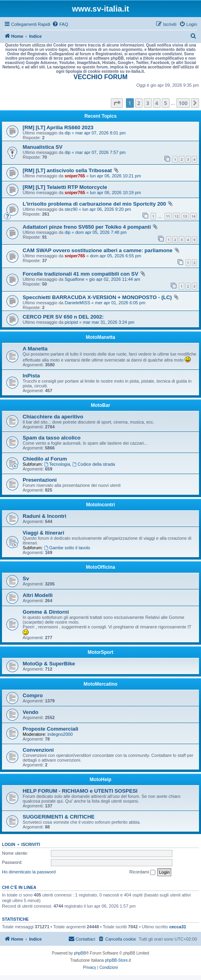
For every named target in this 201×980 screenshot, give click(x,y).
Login (9, 844)
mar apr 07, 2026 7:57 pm (101, 152)
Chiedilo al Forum (45, 459)
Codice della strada (94, 464)
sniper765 (75, 176)
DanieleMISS (77, 303)
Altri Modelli (38, 595)
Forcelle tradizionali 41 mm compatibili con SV (80, 274)
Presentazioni (40, 480)
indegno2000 (60, 734)
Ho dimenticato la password (29, 872)
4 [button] (157, 103)
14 (193, 216)
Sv (26, 578)
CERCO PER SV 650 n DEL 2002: (63, 317)
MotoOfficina (100, 567)
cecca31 (178, 927)
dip (68, 133)
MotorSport (101, 652)
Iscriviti (31, 844)
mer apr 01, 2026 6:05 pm (120, 303)
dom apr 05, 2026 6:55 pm (115, 256)
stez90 (71, 209)
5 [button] (165, 103)
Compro (33, 695)
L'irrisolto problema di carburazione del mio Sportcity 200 (94, 204)
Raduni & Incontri (44, 516)
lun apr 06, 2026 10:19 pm (115, 192)
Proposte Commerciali (50, 729)
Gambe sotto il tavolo (67, 548)
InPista (31, 376)
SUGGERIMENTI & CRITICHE (59, 817)
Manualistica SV (43, 147)
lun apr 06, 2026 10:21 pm (115, 176)
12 (176, 216)
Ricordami (143, 872)
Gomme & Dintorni (46, 612)
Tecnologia (57, 464)
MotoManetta (100, 337)
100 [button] (183, 103)
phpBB (80, 953)
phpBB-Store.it (118, 960)
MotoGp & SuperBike (49, 664)
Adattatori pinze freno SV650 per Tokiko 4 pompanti (87, 227)
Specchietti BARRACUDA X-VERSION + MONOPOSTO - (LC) (97, 297)
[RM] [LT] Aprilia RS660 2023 (58, 127)
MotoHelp (101, 780)
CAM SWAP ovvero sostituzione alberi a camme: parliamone (98, 250)
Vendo (31, 712)
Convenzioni (38, 750)
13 (185, 216)
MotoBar (101, 405)
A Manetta (35, 349)
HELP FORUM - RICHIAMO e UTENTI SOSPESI (80, 791)
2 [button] (139, 103)
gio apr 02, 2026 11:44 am (115, 279)
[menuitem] (60, 24)
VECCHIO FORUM (100, 77)
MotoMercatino (100, 684)
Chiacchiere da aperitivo (53, 417)
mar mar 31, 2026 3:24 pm (109, 322)
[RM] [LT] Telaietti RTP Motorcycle (65, 187)
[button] (117, 103)
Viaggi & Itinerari (43, 533)
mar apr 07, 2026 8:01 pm (101, 133)
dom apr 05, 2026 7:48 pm (101, 232)
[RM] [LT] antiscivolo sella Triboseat (67, 170)
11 (168, 216)
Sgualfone (75, 279)
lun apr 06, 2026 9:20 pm (106, 209)
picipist (72, 322)
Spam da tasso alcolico (52, 438)
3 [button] (148, 103)
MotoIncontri (101, 505)
